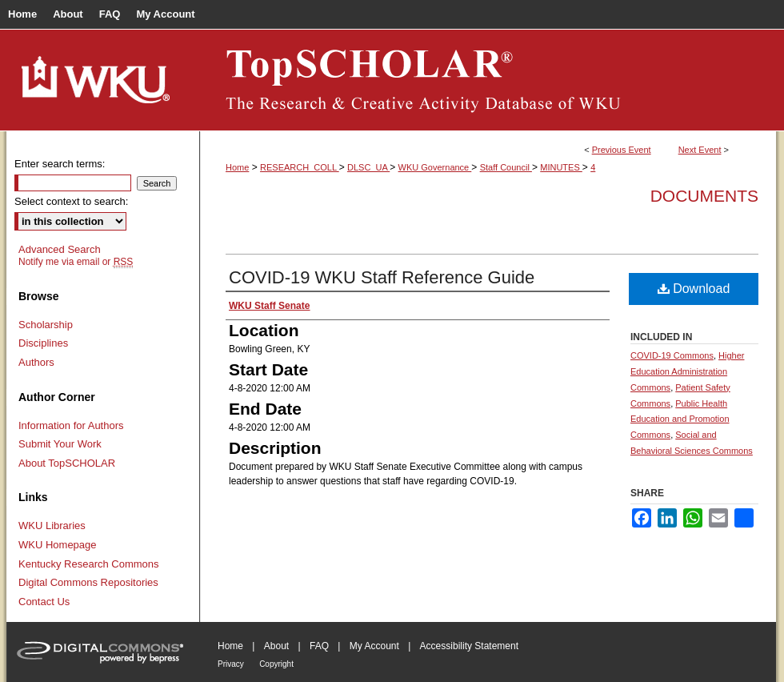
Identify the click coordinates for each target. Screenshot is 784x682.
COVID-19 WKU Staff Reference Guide (382, 277)
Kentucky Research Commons (89, 564)
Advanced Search (60, 249)
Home (237, 167)
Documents (704, 196)
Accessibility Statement (469, 646)
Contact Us (44, 602)
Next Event (700, 150)
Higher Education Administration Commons (687, 371)
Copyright (276, 664)
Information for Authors (71, 425)
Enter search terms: (60, 164)
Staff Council (506, 167)
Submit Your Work (60, 444)
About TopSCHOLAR (67, 463)
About (276, 646)
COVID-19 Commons (672, 355)
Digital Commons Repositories (88, 582)
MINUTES (561, 167)
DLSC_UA (368, 167)
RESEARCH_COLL (300, 167)
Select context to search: (71, 201)
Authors (36, 362)
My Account (374, 646)
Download (694, 289)
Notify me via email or (76, 262)
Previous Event (622, 150)
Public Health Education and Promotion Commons (680, 419)
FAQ (319, 646)
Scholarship (46, 325)
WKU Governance (435, 167)
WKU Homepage (58, 545)
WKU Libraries (52, 526)
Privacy (231, 664)
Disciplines (43, 343)
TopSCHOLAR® (488, 80)
